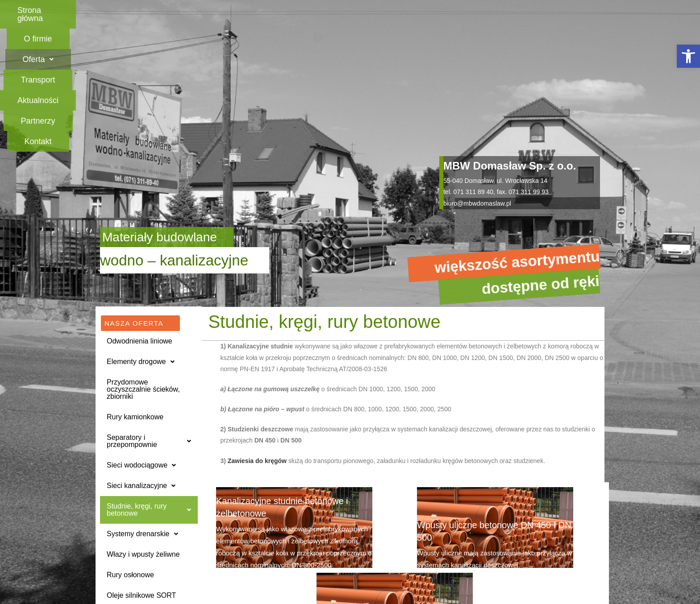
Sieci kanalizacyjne (141, 354)
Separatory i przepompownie (149, 310)
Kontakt (565, 10)
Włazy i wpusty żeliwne (143, 423)
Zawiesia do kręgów (258, 330)
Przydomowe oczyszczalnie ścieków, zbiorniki (143, 258)
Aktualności (426, 10)
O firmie (222, 10)
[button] (688, 56)
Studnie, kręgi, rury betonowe (149, 379)
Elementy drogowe (141, 230)
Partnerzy (499, 10)
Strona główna (148, 10)
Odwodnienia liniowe (140, 210)
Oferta (286, 10)
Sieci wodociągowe (141, 334)
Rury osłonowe (130, 444)
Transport (354, 10)
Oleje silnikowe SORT (141, 464)
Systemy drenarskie (142, 403)
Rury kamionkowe (135, 286)
